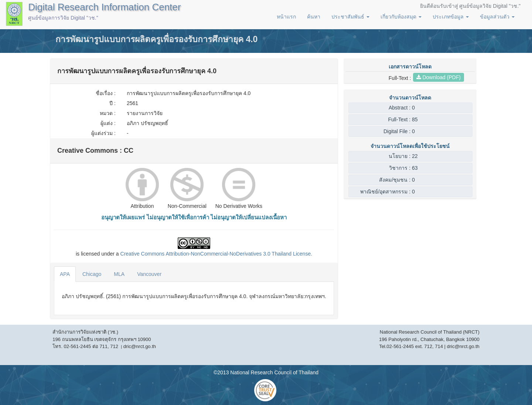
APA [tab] (65, 274)
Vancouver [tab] (149, 274)
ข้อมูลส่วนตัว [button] (497, 17)
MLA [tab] (119, 274)
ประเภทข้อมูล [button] (451, 17)
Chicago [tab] (92, 274)
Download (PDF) (439, 77)
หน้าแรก (286, 17)
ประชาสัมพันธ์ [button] (350, 17)
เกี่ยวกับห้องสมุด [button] (401, 17)
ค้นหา (314, 17)
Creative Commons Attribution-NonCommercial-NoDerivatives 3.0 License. (216, 254)
